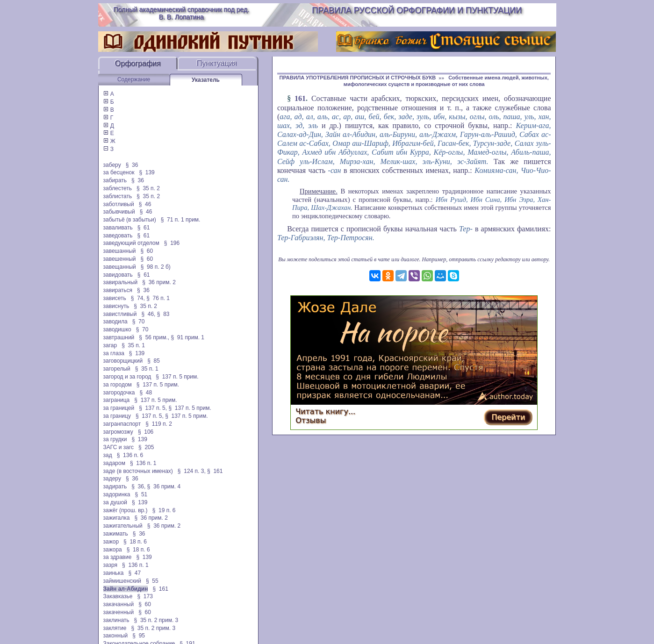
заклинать (116, 620)
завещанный (120, 267)
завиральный (121, 282)
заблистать (118, 196)
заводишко (117, 329)
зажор (111, 542)
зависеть (115, 298)
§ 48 (146, 393)
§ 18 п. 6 (135, 542)
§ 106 (146, 432)
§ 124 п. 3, (192, 471)
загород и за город (127, 377)
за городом (118, 385)
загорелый (117, 369)
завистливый (120, 314)
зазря (111, 565)
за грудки (115, 439)
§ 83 (163, 314)
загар (110, 345)
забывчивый (119, 212)
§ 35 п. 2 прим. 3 (156, 620)
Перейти (508, 417)
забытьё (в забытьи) (130, 220)
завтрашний (119, 337)
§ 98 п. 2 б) (156, 267)
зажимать (116, 534)
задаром (114, 463)
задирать (115, 487)
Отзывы (311, 420)
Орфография (138, 63)
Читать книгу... (325, 411)
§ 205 (146, 447)
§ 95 (139, 636)
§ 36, (138, 487)
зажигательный (123, 526)
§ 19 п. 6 (164, 510)
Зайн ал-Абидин (126, 589)
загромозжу (118, 432)
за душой (115, 502)
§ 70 (139, 322)
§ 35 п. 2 (148, 188)
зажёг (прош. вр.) (126, 510)
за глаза (114, 353)
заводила (115, 322)
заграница (117, 400)
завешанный (120, 251)
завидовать (118, 275)
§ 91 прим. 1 (187, 337)
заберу (112, 165)
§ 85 (154, 361)
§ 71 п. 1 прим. (181, 220)
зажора (113, 550)
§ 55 (152, 581)
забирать (115, 180)
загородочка (119, 393)
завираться (118, 290)
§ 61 (144, 228)
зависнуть (116, 306)
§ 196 (172, 243)
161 (300, 98)
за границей (119, 408)
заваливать (118, 228)
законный (116, 636)
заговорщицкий (123, 361)
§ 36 (132, 165)
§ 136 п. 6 (130, 455)
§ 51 (141, 494)
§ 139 (147, 172)
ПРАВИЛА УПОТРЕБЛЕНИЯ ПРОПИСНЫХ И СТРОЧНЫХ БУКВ (358, 78)
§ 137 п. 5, (153, 408)
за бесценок (119, 172)
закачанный (119, 604)
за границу (117, 416)
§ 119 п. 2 (159, 424)
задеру (112, 479)
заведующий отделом (131, 243)
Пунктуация (217, 63)
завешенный (120, 259)
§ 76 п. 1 (158, 298)
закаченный (119, 612)
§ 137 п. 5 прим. (177, 377)
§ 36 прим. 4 (164, 487)
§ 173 (145, 596)
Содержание (134, 79)
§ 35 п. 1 (133, 345)
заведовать (118, 236)
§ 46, (148, 314)
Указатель (206, 80)
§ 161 (215, 471)
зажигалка (117, 518)
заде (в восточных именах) (138, 471)
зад (108, 455)
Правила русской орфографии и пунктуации (417, 10)
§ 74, (138, 298)
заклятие (115, 628)
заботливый (119, 204)
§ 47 (134, 573)
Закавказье (118, 596)
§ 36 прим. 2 (159, 282)
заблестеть (118, 188)
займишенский (122, 581)
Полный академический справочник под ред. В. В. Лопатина (181, 13)
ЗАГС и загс (119, 447)
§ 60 (147, 251)
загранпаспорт (122, 424)
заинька (114, 573)
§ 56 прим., (154, 337)
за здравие (118, 557)
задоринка (117, 494)
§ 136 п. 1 (143, 463)
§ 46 (145, 204)
